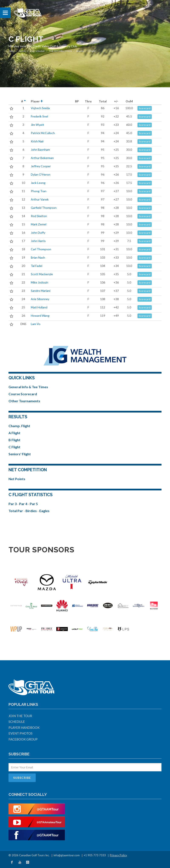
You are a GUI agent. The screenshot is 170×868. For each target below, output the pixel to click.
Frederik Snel (39, 116)
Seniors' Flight (20, 454)
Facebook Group (23, 739)
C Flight (14, 447)
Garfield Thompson (44, 208)
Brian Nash (38, 257)
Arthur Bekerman (42, 158)
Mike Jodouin (40, 282)
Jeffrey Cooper (41, 166)
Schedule (17, 722)
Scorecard (145, 108)
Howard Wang (40, 316)
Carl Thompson (41, 249)
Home (12, 51)
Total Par (16, 511)
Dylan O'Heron (41, 174)
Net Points (17, 479)
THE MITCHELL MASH (60, 51)
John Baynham (40, 150)
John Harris (38, 241)
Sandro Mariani (41, 291)
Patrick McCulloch (43, 133)
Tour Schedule (37, 51)
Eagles (44, 511)
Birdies (31, 511)
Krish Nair (37, 141)
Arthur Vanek (40, 199)
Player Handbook (24, 728)
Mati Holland (39, 307)
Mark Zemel (39, 224)
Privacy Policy (118, 855)
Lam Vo (36, 324)
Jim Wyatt (38, 125)
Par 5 (34, 504)
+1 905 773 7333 (95, 855)
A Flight (14, 433)
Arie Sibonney (40, 299)
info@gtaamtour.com (67, 855)
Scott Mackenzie (42, 274)
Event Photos (21, 733)
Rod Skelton (39, 216)
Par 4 (23, 504)
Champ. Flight (19, 426)
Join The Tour (20, 716)
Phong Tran (39, 191)
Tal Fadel (37, 266)
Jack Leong (38, 183)
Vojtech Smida (40, 108)
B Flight (14, 440)
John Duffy (38, 233)
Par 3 (13, 504)
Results (80, 51)
